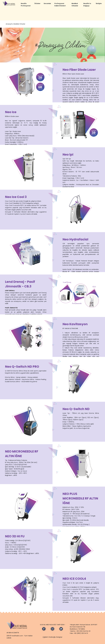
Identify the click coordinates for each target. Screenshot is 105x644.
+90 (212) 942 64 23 (83, 631)
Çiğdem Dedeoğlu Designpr (52, 637)
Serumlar (47, 3)
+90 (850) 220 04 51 (81, 633)
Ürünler (37, 3)
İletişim (99, 3)
